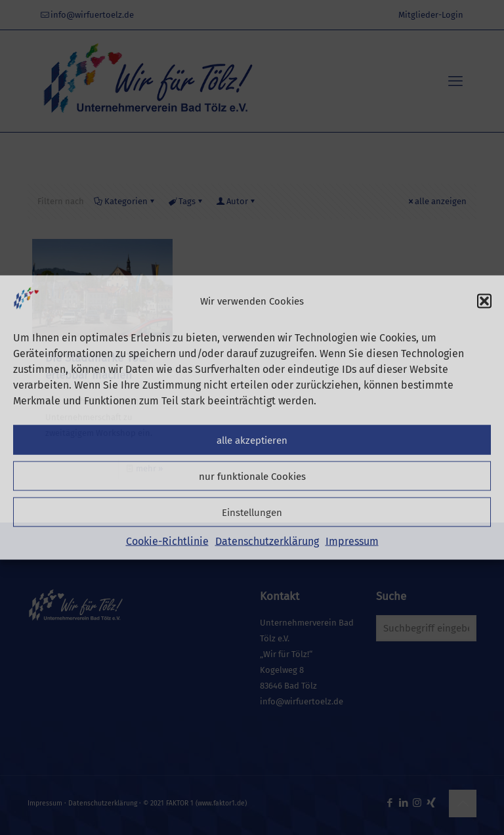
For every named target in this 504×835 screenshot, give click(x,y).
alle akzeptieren (252, 440)
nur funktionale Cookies (252, 476)
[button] (484, 301)
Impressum (352, 541)
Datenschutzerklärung (267, 541)
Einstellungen (252, 512)
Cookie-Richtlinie (167, 541)
